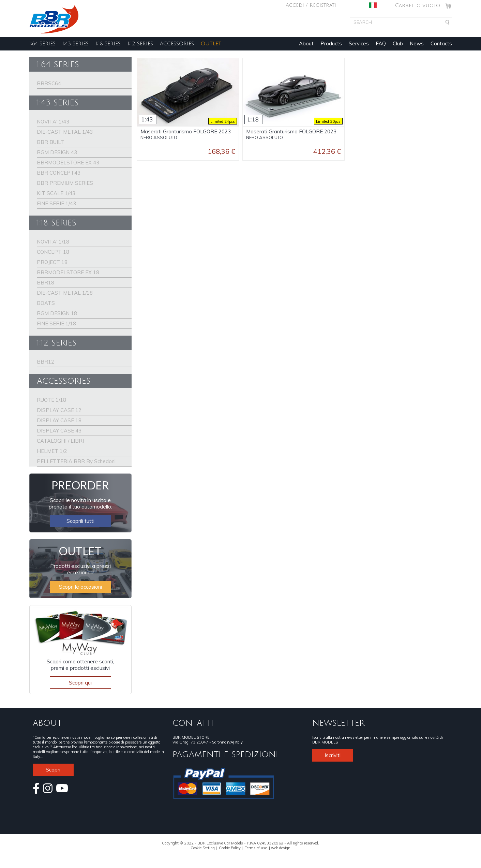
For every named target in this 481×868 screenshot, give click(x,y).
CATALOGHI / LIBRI (60, 441)
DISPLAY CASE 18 (59, 420)
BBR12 (46, 362)
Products (331, 43)
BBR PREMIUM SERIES (65, 183)
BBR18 (46, 283)
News (417, 43)
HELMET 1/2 (52, 451)
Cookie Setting (203, 848)
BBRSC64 (49, 83)
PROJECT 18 (52, 262)
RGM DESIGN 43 (57, 152)
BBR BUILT (50, 142)
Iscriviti (333, 755)
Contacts (441, 43)
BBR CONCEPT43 (59, 173)
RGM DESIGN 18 (57, 313)
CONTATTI (193, 723)
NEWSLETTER (338, 723)
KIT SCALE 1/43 (56, 193)
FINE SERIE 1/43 (56, 203)
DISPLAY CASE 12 (59, 410)
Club (398, 43)
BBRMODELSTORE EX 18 (68, 272)
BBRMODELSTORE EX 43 (68, 163)
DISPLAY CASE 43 (59, 431)
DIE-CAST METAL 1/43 (65, 132)
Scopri (53, 770)
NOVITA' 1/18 (53, 242)
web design (281, 848)
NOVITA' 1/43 (53, 122)
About (306, 43)
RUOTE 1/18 (51, 400)
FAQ (381, 43)
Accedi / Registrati (311, 5)
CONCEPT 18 (53, 252)
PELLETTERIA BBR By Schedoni (76, 461)
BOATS (46, 303)
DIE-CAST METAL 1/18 (65, 293)
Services (359, 43)
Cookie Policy (230, 848)
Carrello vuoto (418, 5)
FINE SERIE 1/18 (56, 323)
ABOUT (47, 723)
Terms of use (256, 848)
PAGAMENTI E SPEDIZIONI (225, 754)
